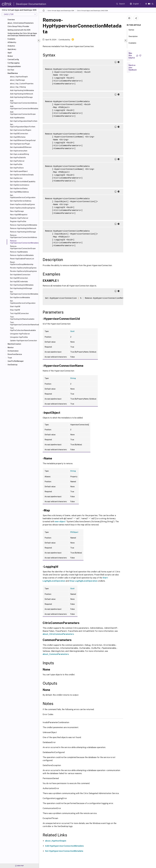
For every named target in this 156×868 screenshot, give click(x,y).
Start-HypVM (15, 306)
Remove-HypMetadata (19, 252)
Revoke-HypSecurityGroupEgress (23, 268)
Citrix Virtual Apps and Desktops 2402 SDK (93, 11)
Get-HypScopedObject (19, 171)
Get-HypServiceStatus (19, 188)
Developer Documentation (31, 4)
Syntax (131, 31)
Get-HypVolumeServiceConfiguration (23, 196)
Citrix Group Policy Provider (18, 26)
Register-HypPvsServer (19, 218)
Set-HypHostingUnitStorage (21, 288)
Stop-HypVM (15, 310)
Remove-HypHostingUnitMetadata (24, 225)
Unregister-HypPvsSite (19, 337)
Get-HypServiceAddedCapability (23, 182)
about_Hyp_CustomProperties (22, 84)
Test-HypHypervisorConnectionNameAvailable (24, 324)
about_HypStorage (17, 80)
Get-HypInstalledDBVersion (21, 147)
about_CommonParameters (56, 654)
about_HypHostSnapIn (19, 77)
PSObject (74, 532)
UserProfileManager (16, 361)
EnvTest (11, 70)
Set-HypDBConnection (19, 278)
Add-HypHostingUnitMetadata (22, 90)
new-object (60, 522)
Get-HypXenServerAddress (21, 201)
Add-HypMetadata (17, 118)
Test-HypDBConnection (19, 313)
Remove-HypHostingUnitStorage (23, 232)
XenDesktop (12, 365)
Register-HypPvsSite (18, 221)
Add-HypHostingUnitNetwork (22, 94)
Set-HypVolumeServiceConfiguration (23, 302)
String (73, 378)
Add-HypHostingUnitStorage (21, 97)
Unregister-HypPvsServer (20, 334)
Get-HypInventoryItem (19, 151)
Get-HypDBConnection (19, 134)
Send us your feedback (133, 68)
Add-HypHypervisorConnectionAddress (24, 102)
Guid (72, 331)
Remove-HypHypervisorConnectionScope (23, 247)
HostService (13, 73)
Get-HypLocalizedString (19, 154)
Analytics (11, 46)
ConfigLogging (14, 63)
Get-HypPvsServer (17, 161)
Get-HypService (16, 178)
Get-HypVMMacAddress (19, 192)
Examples (11, 39)
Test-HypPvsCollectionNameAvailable (23, 329)
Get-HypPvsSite (16, 164)
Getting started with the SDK (19, 30)
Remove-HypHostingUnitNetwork (23, 228)
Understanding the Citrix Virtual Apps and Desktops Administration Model (22, 34)
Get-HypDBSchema (18, 137)
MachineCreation (14, 344)
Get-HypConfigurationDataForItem (24, 121)
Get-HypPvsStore (17, 168)
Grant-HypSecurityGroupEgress (22, 204)
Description (133, 37)
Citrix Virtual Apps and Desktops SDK (61, 11)
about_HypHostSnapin (56, 841)
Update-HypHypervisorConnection (23, 341)
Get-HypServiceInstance (20, 185)
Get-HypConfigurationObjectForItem (23, 126)
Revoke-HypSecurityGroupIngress (23, 271)
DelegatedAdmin (14, 66)
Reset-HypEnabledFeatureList (22, 259)
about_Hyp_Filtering (18, 87)
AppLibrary (12, 49)
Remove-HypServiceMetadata (22, 255)
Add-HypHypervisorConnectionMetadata (24, 107)
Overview (11, 20)
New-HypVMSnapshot (19, 215)
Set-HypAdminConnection (20, 275)
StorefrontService (15, 354)
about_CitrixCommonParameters (21, 23)
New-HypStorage (17, 211)
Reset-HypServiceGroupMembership (22, 263)
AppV (10, 53)
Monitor (11, 347)
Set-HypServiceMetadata (20, 297)
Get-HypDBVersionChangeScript (23, 140)
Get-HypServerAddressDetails (22, 175)
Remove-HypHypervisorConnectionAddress (24, 236)
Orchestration (13, 351)
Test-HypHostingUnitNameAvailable (22, 318)
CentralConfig (13, 59)
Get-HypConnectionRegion (21, 130)
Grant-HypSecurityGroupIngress (23, 208)
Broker (10, 56)
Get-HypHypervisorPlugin (20, 144)
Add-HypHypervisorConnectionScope (23, 113)
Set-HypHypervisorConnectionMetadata (24, 293)
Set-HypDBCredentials (19, 282)
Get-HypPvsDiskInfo (18, 158)
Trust (10, 358)
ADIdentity (12, 42)
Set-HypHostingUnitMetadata (22, 285)
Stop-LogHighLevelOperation (83, 581)
